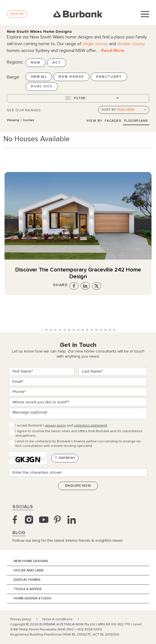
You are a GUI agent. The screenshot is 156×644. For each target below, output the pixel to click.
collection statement (90, 426)
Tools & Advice (28, 589)
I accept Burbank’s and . (62, 426)
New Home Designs (31, 561)
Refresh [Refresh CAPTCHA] (65, 458)
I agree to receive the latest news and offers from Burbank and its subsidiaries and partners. (79, 433)
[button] (42, 330)
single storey (95, 44)
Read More (113, 51)
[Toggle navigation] (145, 14)
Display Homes (27, 580)
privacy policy (56, 426)
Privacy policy (21, 619)
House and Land (29, 570)
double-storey (131, 44)
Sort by (109, 110)
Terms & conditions (58, 619)
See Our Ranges (24, 110)
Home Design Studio (33, 598)
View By (95, 121)
